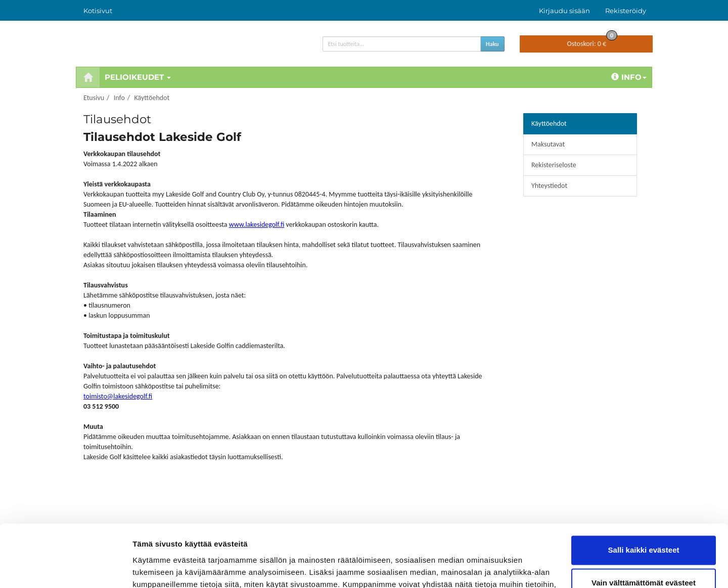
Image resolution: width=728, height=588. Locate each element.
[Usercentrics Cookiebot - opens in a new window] (65, 568)
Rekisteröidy (626, 11)
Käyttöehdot (152, 98)
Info (629, 77)
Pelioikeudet (138, 77)
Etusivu (94, 98)
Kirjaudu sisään (564, 11)
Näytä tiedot (154, 568)
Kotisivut (98, 11)
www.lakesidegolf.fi (257, 225)
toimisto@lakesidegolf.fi (118, 396)
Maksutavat (548, 144)
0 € (592, 42)
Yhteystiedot (549, 186)
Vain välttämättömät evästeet (644, 527)
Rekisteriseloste (554, 165)
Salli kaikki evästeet (644, 494)
